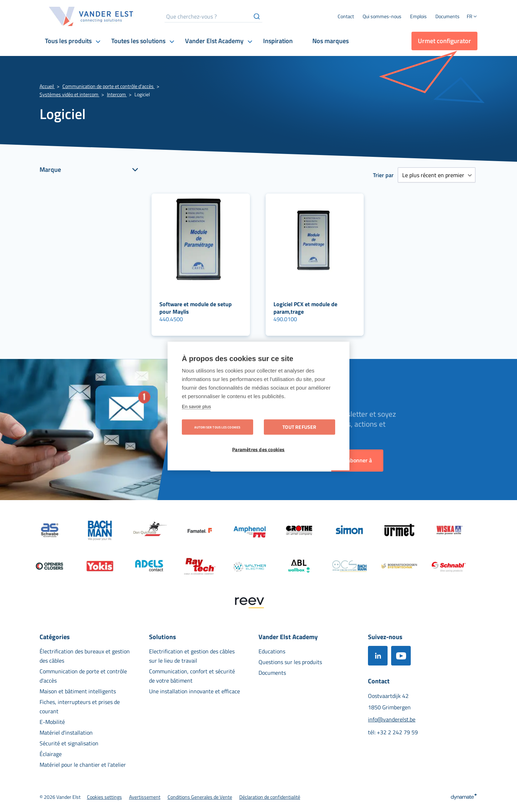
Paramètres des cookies (258, 449)
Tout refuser (299, 427)
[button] (472, 17)
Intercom (117, 94)
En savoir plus (196, 407)
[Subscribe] (357, 461)
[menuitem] (382, 16)
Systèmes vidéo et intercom (70, 94)
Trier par (383, 175)
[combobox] (213, 16)
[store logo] (91, 16)
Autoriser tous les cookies (217, 427)
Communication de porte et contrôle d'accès (109, 86)
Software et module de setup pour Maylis (196, 308)
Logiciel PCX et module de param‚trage (305, 308)
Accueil (47, 86)
